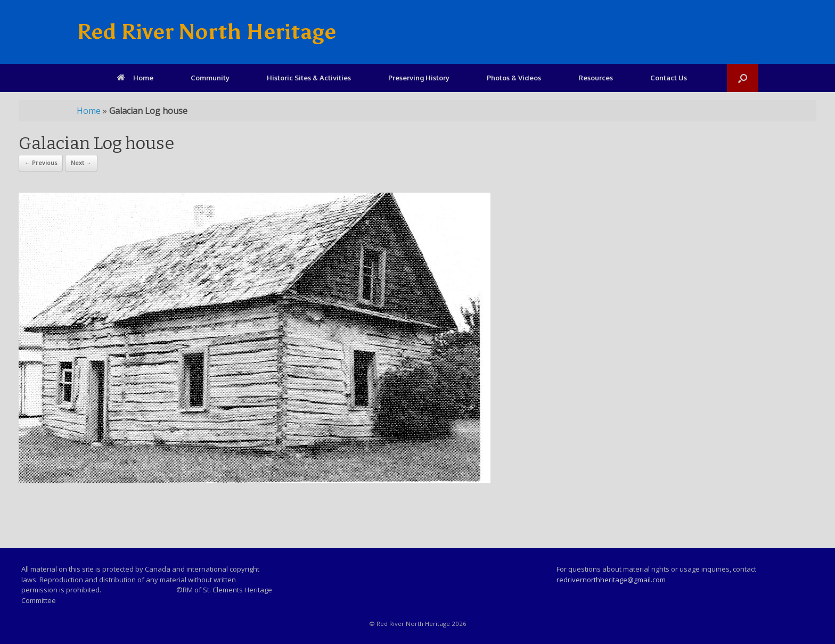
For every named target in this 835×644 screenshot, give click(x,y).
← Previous (41, 163)
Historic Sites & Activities (309, 78)
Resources (596, 78)
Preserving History (419, 78)
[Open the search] (743, 78)
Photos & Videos (514, 78)
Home (135, 78)
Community (210, 78)
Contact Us (669, 78)
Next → (81, 163)
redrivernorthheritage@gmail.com (611, 580)
